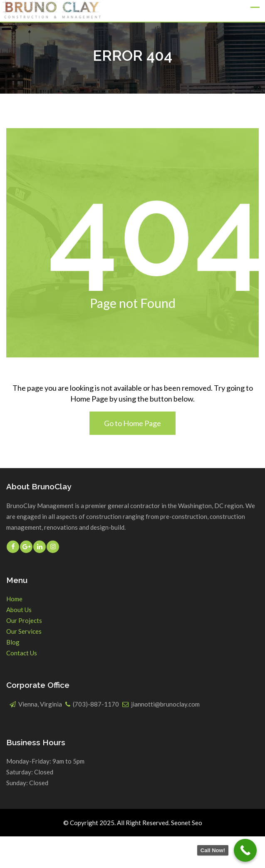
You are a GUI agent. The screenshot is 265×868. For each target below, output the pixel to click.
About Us (19, 610)
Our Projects (24, 620)
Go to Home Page (132, 423)
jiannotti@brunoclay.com (165, 704)
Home (14, 599)
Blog (13, 642)
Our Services (24, 631)
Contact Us (22, 653)
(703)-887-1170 (96, 704)
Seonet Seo (187, 823)
